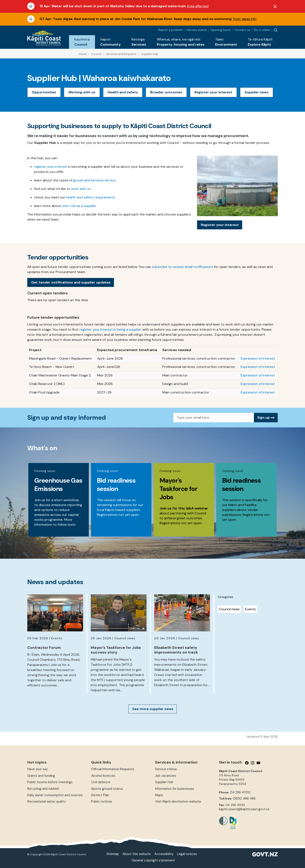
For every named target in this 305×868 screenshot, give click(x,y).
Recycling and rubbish (43, 789)
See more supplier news (153, 709)
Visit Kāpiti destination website (178, 801)
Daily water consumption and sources (55, 795)
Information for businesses (175, 789)
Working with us (82, 92)
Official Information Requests (113, 769)
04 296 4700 (240, 792)
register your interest (51, 167)
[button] (82, 42)
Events (250, 609)
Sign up (266, 417)
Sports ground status (107, 789)
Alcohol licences (103, 776)
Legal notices (187, 854)
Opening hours (221, 30)
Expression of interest (258, 358)
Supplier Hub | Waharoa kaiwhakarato (99, 78)
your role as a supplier (79, 206)
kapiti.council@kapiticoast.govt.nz (244, 809)
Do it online (262, 30)
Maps (159, 795)
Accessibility (164, 854)
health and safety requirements (91, 197)
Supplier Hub (164, 782)
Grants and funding (41, 776)
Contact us (242, 30)
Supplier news (257, 92)
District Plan (100, 795)
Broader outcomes (166, 92)
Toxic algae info (245, 19)
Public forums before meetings (50, 782)
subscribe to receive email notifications (183, 267)
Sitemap (113, 854)
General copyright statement (153, 860)
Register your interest (213, 92)
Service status (197, 30)
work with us (81, 189)
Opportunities (44, 92)
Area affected (198, 6)
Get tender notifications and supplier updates (71, 282)
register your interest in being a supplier (110, 329)
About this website (137, 854)
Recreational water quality (47, 801)
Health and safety (123, 92)
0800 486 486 (244, 799)
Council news (229, 609)
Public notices (102, 801)
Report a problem (171, 30)
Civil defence (101, 782)
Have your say (37, 769)
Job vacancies (166, 776)
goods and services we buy (95, 180)
